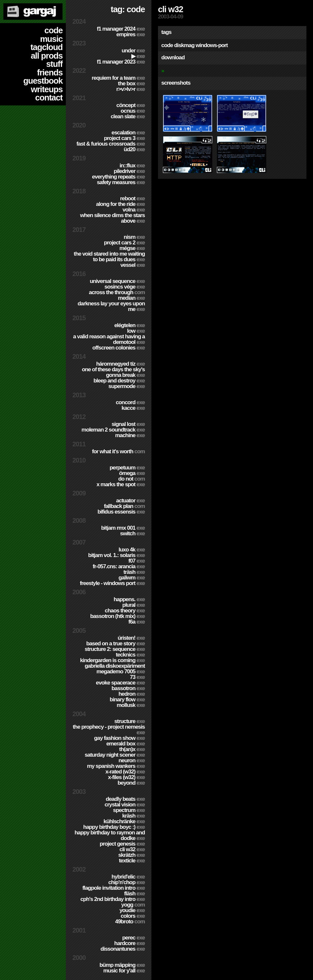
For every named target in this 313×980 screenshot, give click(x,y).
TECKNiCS (130, 655)
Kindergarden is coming (112, 660)
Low (136, 331)
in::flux (132, 166)
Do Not (131, 479)
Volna (134, 210)
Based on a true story (116, 644)
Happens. (129, 599)
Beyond (131, 783)
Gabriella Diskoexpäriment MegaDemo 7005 (115, 669)
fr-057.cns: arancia (119, 566)
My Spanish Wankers (116, 766)
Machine (130, 435)
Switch (132, 533)
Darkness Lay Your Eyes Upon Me (111, 306)
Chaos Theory (125, 611)
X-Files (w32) (126, 777)
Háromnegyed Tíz (120, 364)
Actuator (130, 501)
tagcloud (46, 47)
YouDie (132, 910)
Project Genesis (122, 844)
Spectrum (129, 810)
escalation (128, 133)
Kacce (133, 408)
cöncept (131, 105)
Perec (133, 938)
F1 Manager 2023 (121, 62)
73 (137, 677)
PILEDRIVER (129, 171)
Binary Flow (127, 700)
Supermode (127, 386)
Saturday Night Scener (115, 755)
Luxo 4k (132, 550)
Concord (130, 402)
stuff (54, 64)
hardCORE (130, 943)
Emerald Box (126, 744)
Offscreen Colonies (118, 348)
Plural (133, 605)
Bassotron (128, 688)
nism (134, 237)
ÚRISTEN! (131, 638)
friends (50, 72)
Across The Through (117, 292)
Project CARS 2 (124, 243)
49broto (130, 922)
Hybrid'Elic (128, 877)
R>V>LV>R (130, 89)
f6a (137, 622)
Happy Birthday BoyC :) (114, 827)
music (51, 39)
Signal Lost (128, 424)
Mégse (132, 248)
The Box (131, 84)
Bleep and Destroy (119, 381)
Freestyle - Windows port (112, 583)
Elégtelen (130, 325)
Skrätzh (131, 855)
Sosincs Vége (125, 287)
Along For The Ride (120, 204)
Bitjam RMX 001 (123, 528)
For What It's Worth (118, 451)
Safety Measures (121, 182)
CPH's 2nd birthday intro (113, 899)
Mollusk (131, 705)
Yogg (133, 905)
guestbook (43, 81)
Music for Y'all (124, 971)
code (53, 30)
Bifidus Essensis (121, 512)
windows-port (212, 45)
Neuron (132, 760)
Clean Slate (128, 116)
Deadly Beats (125, 799)
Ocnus (133, 111)
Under (133, 51)
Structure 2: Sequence (115, 649)
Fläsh (134, 894)
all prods (47, 56)
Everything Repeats (118, 177)
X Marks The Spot (121, 484)
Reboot (132, 198)
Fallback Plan (124, 506)
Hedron (132, 694)
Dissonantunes (123, 949)
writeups (47, 89)
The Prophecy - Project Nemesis (109, 730)
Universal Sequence (117, 281)
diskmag (184, 45)
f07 (137, 561)
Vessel (133, 265)
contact (49, 98)
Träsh (134, 572)
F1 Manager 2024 (121, 29)
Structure (130, 721)
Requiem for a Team (118, 78)
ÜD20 (134, 149)
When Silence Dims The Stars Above (112, 218)
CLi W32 (132, 849)
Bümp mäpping (122, 965)
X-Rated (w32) (125, 772)
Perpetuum (127, 468)
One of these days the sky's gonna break (113, 372)
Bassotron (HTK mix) (117, 616)
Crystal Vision (125, 805)
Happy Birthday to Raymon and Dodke (110, 835)
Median (131, 298)
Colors (133, 916)
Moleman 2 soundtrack (113, 430)
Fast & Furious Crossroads (111, 144)
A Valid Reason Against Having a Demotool (109, 339)
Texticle (132, 861)
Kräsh (133, 816)
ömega (132, 473)
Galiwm (132, 578)
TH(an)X (132, 749)
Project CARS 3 (124, 138)
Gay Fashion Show (119, 738)
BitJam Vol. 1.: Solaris (117, 555)
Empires (131, 34)
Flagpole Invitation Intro (114, 888)
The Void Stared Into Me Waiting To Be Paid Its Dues (109, 257)
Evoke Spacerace (120, 683)
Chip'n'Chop (127, 882)
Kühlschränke (124, 821)
